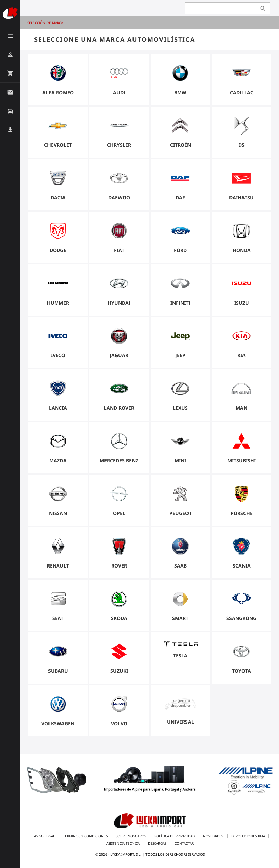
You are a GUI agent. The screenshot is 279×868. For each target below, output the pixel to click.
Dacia (58, 198)
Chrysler (119, 145)
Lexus (180, 408)
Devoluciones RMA (248, 836)
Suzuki (119, 671)
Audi (119, 92)
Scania (242, 566)
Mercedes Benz (119, 460)
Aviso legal (45, 836)
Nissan (58, 513)
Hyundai (119, 303)
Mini (180, 460)
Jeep (180, 355)
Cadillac (242, 92)
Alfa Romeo (58, 92)
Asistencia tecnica (123, 843)
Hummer (58, 303)
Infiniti (180, 303)
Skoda (119, 618)
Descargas (158, 843)
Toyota (241, 671)
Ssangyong (241, 618)
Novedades (213, 836)
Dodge (58, 250)
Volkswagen (58, 723)
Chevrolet (58, 145)
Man (241, 408)
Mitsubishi (242, 460)
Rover (119, 566)
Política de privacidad (175, 836)
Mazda (58, 460)
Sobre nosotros (131, 836)
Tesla (180, 655)
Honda (242, 250)
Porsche (242, 513)
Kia (241, 355)
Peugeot (180, 513)
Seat (58, 618)
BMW (180, 92)
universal (180, 722)
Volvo (119, 723)
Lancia (58, 408)
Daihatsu (241, 198)
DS (241, 145)
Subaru (58, 671)
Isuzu (242, 303)
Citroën (180, 145)
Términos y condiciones (86, 836)
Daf (180, 198)
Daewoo (119, 198)
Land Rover (119, 408)
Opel (119, 513)
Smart (180, 618)
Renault (58, 566)
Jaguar (119, 355)
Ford (180, 250)
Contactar (184, 843)
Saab (180, 566)
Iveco (58, 355)
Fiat (119, 250)
